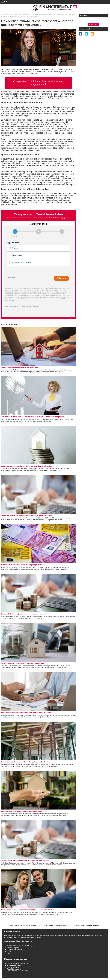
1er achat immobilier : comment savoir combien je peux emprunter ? (26, 910)
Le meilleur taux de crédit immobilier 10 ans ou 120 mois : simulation (27, 515)
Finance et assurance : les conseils (20, 15)
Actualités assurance (14, 965)
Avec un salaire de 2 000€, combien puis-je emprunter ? (22, 565)
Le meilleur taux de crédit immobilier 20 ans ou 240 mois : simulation (27, 466)
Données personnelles (15, 949)
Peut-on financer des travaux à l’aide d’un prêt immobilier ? (23, 762)
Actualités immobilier (14, 969)
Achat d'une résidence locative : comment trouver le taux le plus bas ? (27, 713)
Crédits (34, 15)
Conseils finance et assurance (17, 971)
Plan (9, 953)
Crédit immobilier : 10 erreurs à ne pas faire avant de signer (23, 663)
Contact (10, 951)
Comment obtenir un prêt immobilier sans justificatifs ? (22, 811)
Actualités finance (13, 967)
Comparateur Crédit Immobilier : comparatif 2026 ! (52, 15)
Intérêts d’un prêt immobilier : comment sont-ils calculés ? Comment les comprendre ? (33, 417)
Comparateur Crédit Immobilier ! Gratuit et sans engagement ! (39, 83)
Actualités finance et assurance (18, 964)
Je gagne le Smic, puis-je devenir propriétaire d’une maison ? (24, 614)
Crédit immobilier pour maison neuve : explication (20, 367)
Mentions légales (13, 948)
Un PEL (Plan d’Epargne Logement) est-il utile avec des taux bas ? (26, 860)
